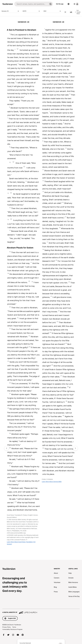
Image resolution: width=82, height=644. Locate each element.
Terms (14, 627)
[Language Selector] (69, 4)
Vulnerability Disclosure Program (12, 629)
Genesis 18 (11, 11)
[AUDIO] (65, 12)
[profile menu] (76, 4)
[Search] (31, 4)
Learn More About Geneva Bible (52, 482)
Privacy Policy (7, 627)
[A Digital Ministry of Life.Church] (41, 611)
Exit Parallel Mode (78, 12)
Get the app (60, 4)
